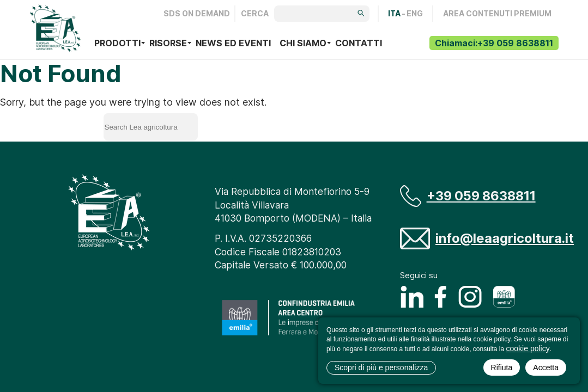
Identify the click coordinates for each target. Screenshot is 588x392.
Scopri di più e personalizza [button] (381, 367)
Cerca (255, 14)
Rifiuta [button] (502, 367)
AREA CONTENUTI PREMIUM (497, 14)
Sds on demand (197, 14)
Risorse (168, 43)
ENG (415, 13)
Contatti (359, 43)
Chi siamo (303, 43)
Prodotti (117, 43)
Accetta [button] (546, 367)
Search (244, 125)
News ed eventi (233, 43)
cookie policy (528, 348)
